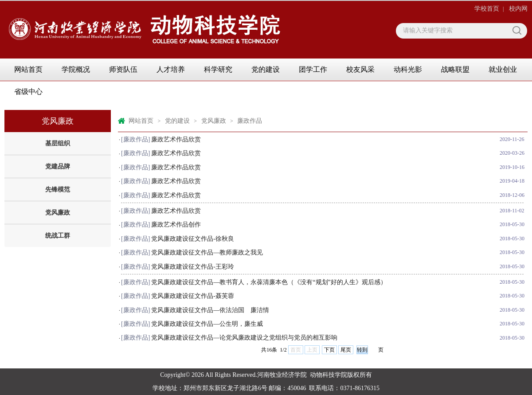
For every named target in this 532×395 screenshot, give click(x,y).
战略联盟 (455, 69)
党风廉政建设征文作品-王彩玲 (193, 267)
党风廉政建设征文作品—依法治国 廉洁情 (210, 310)
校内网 (518, 9)
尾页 (346, 350)
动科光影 (408, 69)
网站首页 (28, 69)
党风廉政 (58, 213)
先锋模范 (58, 190)
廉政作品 (250, 121)
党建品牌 (58, 166)
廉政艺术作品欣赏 (176, 139)
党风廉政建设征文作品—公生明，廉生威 (207, 324)
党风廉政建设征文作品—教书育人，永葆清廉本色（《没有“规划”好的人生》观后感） (269, 282)
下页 (329, 350)
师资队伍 (123, 69)
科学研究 (218, 69)
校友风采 (360, 69)
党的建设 (266, 69)
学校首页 (487, 9)
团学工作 (313, 69)
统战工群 (58, 236)
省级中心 (28, 92)
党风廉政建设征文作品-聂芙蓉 (193, 296)
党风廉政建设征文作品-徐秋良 (193, 239)
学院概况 (76, 69)
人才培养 (171, 69)
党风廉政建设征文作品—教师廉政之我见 (207, 252)
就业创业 (503, 69)
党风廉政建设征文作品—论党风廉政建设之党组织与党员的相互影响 (244, 338)
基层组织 (58, 143)
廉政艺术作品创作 (176, 225)
